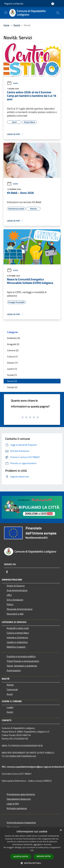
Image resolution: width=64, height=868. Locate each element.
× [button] (61, 830)
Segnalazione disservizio (19, 799)
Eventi (10, 712)
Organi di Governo (16, 586)
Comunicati (12, 689)
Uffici (9, 595)
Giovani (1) (12, 363)
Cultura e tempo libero (18, 633)
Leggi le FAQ (13, 804)
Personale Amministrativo (20, 609)
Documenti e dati (15, 614)
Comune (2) (13, 350)
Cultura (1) (12, 356)
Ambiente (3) (13, 338)
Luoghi (10, 707)
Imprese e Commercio (17, 637)
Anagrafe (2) (13, 344)
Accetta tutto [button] (21, 857)
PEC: (4, 767)
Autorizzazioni (14, 670)
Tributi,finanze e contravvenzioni (23, 661)
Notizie (10, 685)
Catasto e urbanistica (17, 642)
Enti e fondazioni (15, 600)
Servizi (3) (12, 381)
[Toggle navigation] (6, 13)
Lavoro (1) (12, 369)
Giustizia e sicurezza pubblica (21, 656)
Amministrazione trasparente (21, 822)
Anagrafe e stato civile (18, 628)
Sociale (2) (12, 387)
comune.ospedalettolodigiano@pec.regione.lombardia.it (35, 767)
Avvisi (13, 83)
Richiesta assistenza (17, 808)
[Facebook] (7, 572)
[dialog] (32, 848)
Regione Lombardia (14, 4)
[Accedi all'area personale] (53, 4)
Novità (17, 25)
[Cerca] (58, 13)
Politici (10, 604)
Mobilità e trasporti (16, 647)
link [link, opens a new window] (32, 850)
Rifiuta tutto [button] (44, 856)
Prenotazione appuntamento (21, 794)
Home (6, 25)
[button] (32, 863)
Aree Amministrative (17, 590)
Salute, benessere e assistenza (22, 666)
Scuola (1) (12, 375)
